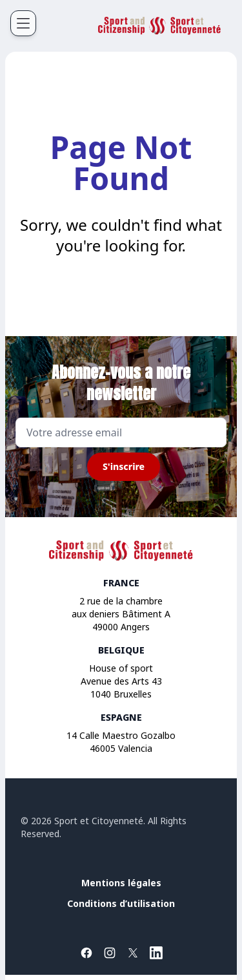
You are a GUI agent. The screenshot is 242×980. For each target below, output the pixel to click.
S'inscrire (124, 466)
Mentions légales (121, 883)
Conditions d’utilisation (121, 903)
